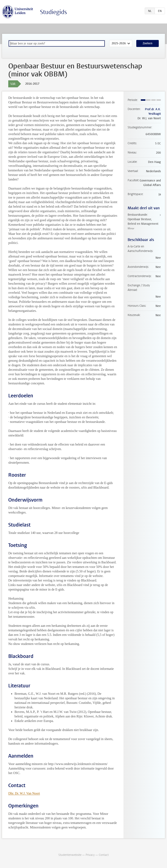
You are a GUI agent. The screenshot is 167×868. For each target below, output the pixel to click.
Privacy (90, 855)
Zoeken (148, 43)
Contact (104, 855)
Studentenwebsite (70, 855)
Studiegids (54, 12)
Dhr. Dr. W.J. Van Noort (24, 793)
